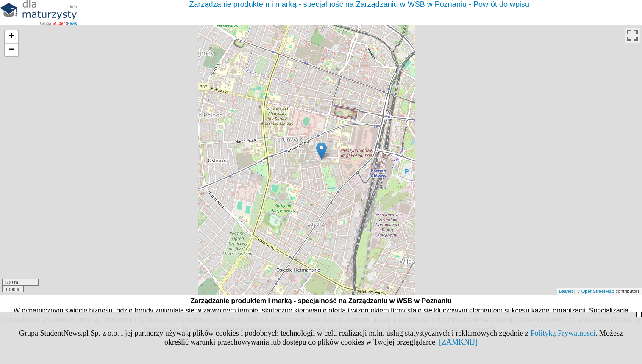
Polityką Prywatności (563, 333)
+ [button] (12, 37)
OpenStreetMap (598, 291)
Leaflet (566, 291)
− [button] (12, 50)
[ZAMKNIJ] (458, 342)
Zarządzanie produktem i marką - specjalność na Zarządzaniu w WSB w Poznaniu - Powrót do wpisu (359, 4)
